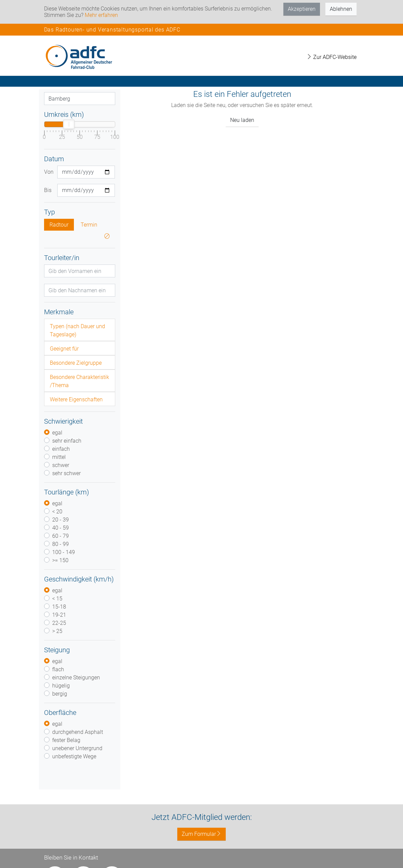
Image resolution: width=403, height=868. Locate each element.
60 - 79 (61, 536)
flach (58, 669)
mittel (59, 457)
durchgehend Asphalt (78, 732)
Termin (89, 225)
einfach (61, 449)
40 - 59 (61, 528)
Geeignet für (64, 349)
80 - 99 (61, 544)
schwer (61, 465)
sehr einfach (67, 441)
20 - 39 (61, 520)
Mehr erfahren (101, 15)
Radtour (59, 225)
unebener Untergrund (77, 748)
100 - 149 (64, 552)
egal (57, 433)
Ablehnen (341, 9)
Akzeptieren (302, 9)
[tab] (80, 330)
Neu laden (242, 120)
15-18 (59, 607)
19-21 (59, 615)
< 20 (57, 512)
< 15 (57, 599)
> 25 (57, 631)
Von (48, 172)
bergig (60, 694)
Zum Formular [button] (201, 834)
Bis (48, 190)
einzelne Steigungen (76, 678)
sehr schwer (66, 473)
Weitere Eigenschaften (76, 399)
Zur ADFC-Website (331, 57)
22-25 (59, 623)
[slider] (69, 124)
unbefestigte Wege (74, 756)
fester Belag (66, 740)
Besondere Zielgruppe (76, 363)
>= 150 (60, 560)
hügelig (61, 686)
